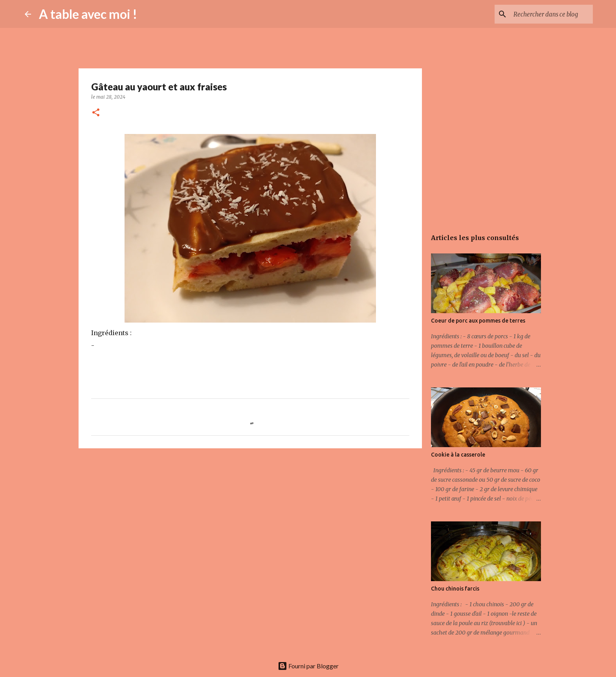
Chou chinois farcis (455, 589)
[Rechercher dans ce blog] (552, 14)
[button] (96, 113)
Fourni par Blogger (308, 666)
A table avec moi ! (88, 14)
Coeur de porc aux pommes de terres (478, 321)
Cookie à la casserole (458, 455)
